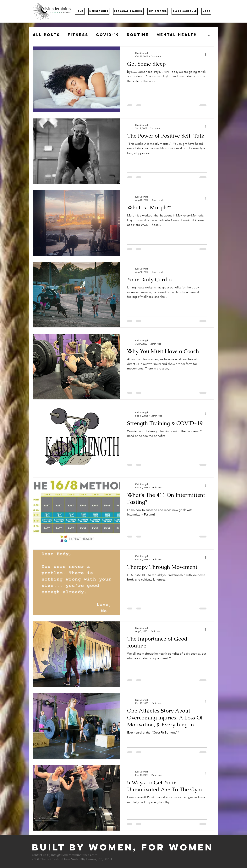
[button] (99, 11)
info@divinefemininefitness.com (74, 855)
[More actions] (206, 54)
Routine (138, 35)
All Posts (46, 35)
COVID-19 (108, 35)
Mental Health (177, 35)
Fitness (78, 35)
